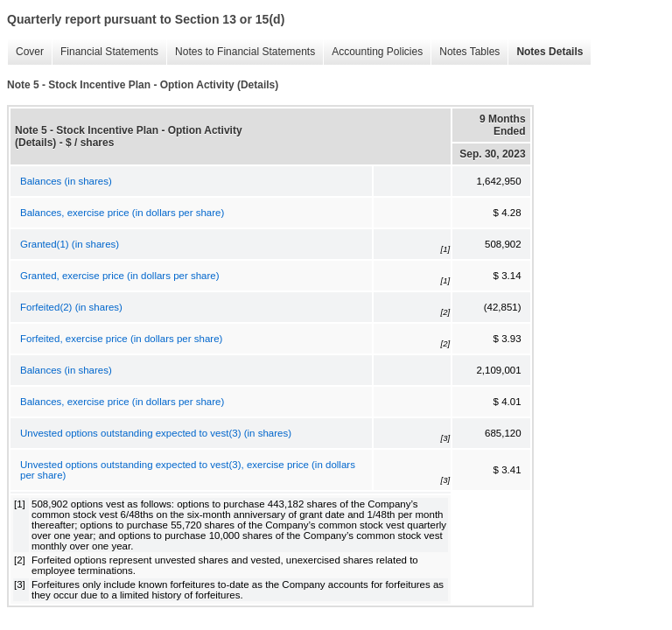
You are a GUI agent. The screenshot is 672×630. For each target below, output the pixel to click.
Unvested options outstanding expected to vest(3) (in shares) (156, 433)
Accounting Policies (373, 52)
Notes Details (545, 52)
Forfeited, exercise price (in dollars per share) (121, 339)
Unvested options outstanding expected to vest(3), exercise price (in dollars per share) (188, 470)
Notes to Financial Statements (241, 52)
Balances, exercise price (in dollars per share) (122, 213)
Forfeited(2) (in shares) (71, 307)
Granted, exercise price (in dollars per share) (120, 276)
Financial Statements (105, 52)
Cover (25, 52)
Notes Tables (465, 52)
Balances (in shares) (66, 181)
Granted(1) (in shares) (70, 244)
